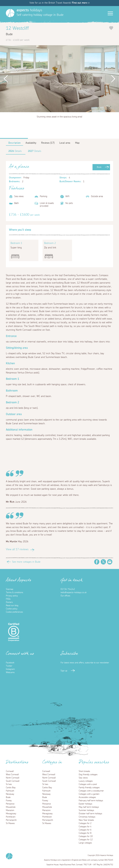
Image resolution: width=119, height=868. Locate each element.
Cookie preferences (14, 612)
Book (99, 167)
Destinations (17, 763)
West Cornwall (12, 775)
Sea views (83, 778)
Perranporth (11, 820)
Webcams (10, 672)
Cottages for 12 (86, 840)
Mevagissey (11, 814)
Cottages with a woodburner (91, 791)
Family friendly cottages (89, 788)
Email (110, 562)
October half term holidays (90, 814)
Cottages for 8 (85, 833)
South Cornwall (13, 781)
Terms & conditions (14, 593)
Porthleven (11, 817)
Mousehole (11, 807)
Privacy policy (12, 596)
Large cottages (85, 843)
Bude (8, 797)
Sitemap (10, 589)
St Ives (9, 784)
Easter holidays (85, 804)
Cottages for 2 (85, 823)
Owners (9, 602)
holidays (29, 10)
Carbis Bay (11, 788)
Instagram (10, 669)
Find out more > (81, 3)
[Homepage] (10, 13)
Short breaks (84, 771)
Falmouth (10, 791)
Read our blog (12, 606)
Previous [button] (6, 79)
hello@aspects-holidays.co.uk (74, 593)
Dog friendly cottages (88, 775)
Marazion (10, 810)
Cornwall (10, 771)
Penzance (10, 804)
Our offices (65, 596)
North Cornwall (13, 778)
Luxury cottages (86, 781)
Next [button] (113, 79)
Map (77, 143)
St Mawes (10, 823)
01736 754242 (68, 589)
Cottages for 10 (86, 836)
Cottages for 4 (85, 827)
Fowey (9, 801)
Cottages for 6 (85, 830)
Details (15, 151)
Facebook (97, 562)
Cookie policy (12, 609)
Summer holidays (86, 810)
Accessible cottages (87, 797)
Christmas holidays (87, 817)
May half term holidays (89, 807)
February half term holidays (91, 801)
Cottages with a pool (88, 784)
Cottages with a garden (89, 794)
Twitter (103, 562)
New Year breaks (86, 820)
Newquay (10, 794)
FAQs (8, 599)
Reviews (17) (48, 143)
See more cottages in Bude (26, 562)
